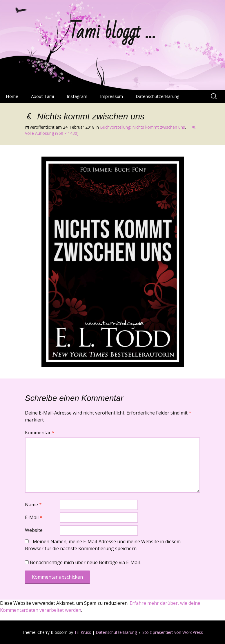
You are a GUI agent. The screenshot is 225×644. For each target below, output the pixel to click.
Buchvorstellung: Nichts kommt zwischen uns (143, 127)
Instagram (77, 96)
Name (33, 505)
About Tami (42, 96)
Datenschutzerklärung (158, 96)
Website (34, 530)
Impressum (111, 96)
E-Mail (34, 517)
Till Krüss (83, 632)
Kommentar (40, 433)
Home (12, 96)
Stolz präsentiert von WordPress (173, 632)
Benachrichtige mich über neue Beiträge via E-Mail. (85, 562)
